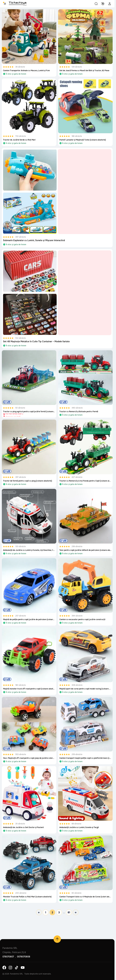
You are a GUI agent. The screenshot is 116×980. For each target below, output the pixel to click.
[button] (96, 4)
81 (69, 912)
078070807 (8, 957)
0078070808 (24, 957)
